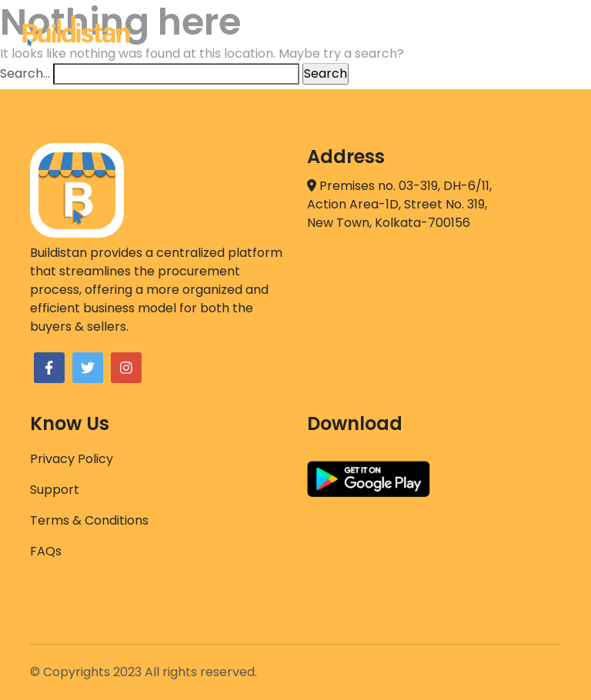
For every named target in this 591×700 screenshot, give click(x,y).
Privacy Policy (72, 459)
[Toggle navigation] (549, 32)
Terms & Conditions (89, 520)
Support (55, 490)
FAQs (46, 551)
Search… (25, 73)
